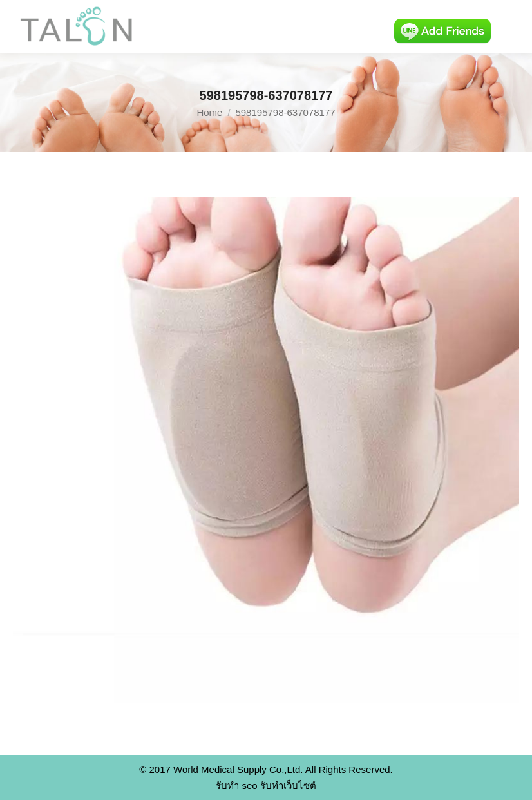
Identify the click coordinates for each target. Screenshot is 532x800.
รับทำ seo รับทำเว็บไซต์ (266, 786)
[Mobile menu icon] (511, 27)
